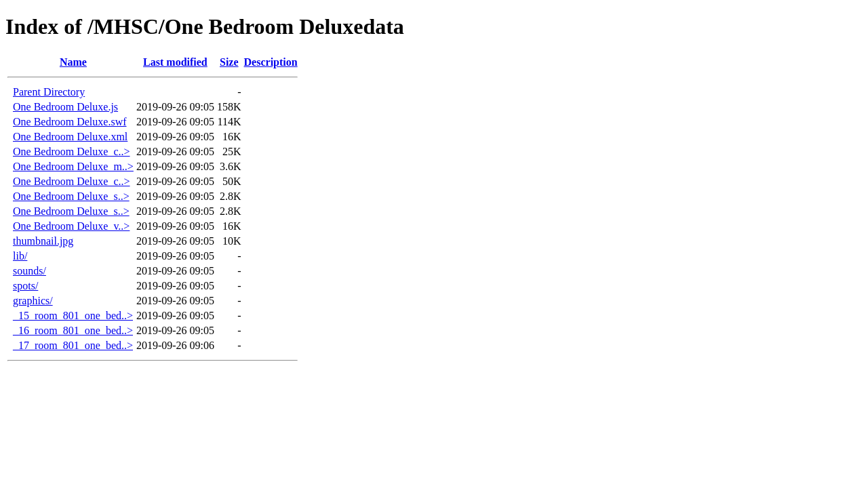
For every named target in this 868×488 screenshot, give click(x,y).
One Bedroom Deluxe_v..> (71, 226)
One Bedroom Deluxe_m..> (73, 166)
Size (229, 62)
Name (73, 62)
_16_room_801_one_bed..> (73, 330)
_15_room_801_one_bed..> (73, 316)
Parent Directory (49, 92)
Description (271, 62)
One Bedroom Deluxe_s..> (71, 196)
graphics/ (33, 301)
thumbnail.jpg (43, 241)
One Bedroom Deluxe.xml (70, 137)
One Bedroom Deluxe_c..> (72, 151)
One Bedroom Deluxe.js (65, 107)
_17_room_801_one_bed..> (73, 345)
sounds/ (29, 271)
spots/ (25, 286)
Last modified (175, 62)
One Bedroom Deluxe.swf (70, 122)
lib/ (20, 256)
